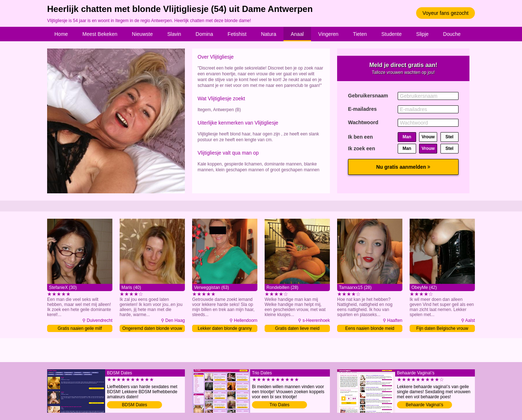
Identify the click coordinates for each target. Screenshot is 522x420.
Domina (204, 34)
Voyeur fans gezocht (446, 13)
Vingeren (328, 34)
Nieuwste (142, 34)
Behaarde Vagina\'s (424, 405)
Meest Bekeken (100, 34)
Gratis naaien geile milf (80, 328)
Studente (391, 34)
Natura (269, 34)
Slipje (422, 34)
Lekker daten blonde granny (225, 328)
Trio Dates (280, 405)
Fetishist (237, 34)
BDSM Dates (134, 405)
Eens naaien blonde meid (370, 328)
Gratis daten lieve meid (297, 328)
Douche (452, 34)
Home (61, 34)
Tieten (360, 34)
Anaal (297, 34)
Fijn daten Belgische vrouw (442, 328)
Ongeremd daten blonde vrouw (152, 328)
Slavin (174, 34)
